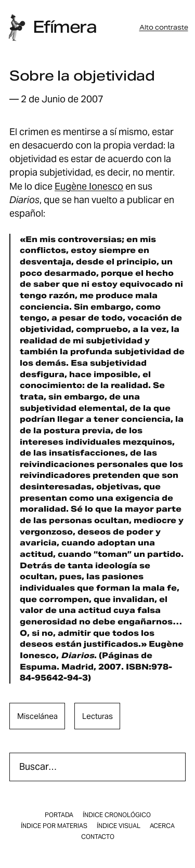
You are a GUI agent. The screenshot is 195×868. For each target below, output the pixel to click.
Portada (59, 815)
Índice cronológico (117, 815)
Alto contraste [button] (164, 28)
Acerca (162, 826)
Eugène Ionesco (89, 186)
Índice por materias (54, 826)
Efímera (64, 27)
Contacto (98, 837)
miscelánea (37, 716)
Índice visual (119, 826)
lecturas (97, 716)
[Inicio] (17, 28)
